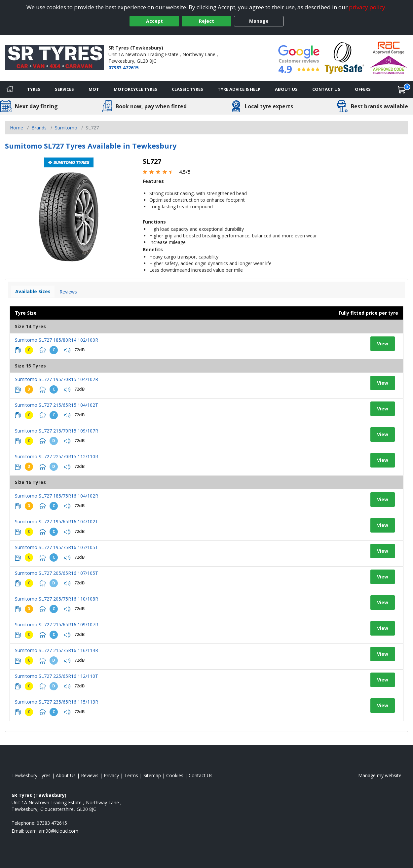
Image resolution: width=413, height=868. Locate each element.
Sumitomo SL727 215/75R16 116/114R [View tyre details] (56, 650)
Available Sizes (33, 291)
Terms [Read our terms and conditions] (131, 775)
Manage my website (380, 775)
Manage (259, 21)
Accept (154, 21)
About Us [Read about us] (66, 775)
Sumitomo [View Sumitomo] (66, 128)
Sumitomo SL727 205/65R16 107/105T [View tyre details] (56, 573)
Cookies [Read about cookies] (175, 775)
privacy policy (367, 7)
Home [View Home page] (17, 128)
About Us (286, 89)
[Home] (10, 89)
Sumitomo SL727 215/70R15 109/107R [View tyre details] (56, 431)
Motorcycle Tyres (135, 89)
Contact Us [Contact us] (326, 89)
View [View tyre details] (383, 344)
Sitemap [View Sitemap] (152, 775)
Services (64, 89)
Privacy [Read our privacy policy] (111, 775)
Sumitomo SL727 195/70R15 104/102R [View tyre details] (56, 379)
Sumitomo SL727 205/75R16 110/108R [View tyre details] (56, 599)
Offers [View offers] (363, 89)
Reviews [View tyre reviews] (68, 292)
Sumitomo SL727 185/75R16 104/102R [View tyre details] (56, 496)
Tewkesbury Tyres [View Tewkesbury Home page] (31, 775)
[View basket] (402, 89)
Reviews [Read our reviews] (90, 775)
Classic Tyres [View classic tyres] (188, 89)
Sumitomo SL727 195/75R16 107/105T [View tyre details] (56, 547)
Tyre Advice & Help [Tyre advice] (239, 89)
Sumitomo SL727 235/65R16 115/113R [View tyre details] (56, 702)
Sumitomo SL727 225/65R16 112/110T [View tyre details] (56, 676)
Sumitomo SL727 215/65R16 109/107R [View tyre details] (56, 625)
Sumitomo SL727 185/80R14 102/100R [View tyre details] (56, 340)
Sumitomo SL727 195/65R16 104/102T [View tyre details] (56, 521)
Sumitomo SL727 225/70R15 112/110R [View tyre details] (56, 456)
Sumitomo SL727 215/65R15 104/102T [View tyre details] (56, 405)
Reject (207, 21)
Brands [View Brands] (39, 128)
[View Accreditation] (344, 57)
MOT (94, 89)
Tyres (34, 89)
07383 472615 (124, 68)
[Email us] (52, 831)
